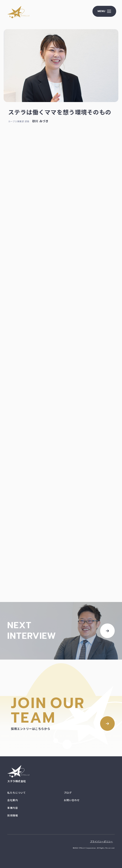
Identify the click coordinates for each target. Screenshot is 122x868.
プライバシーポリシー (101, 842)
